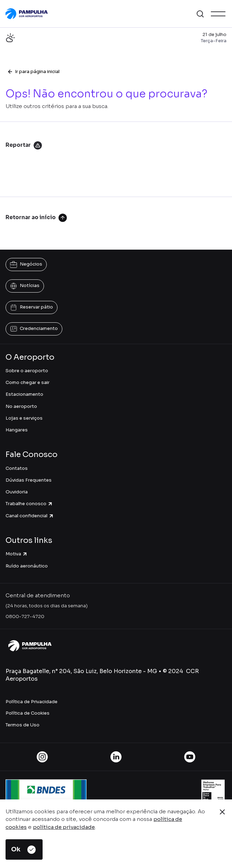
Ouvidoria (17, 492)
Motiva (17, 554)
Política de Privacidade (32, 702)
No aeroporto (21, 406)
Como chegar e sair (28, 382)
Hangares (17, 430)
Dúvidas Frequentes (29, 480)
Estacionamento (24, 394)
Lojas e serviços (24, 418)
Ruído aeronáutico (27, 566)
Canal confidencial (30, 516)
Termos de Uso (23, 725)
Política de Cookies (28, 713)
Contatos (17, 468)
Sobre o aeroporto (27, 371)
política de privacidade (64, 827)
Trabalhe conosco (29, 504)
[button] (200, 14)
